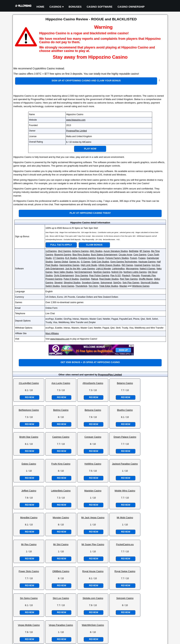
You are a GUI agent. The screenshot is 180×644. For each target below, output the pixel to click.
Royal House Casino (93, 571)
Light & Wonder (103, 269)
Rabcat (95, 279)
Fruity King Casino (61, 464)
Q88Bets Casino (61, 571)
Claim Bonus (94, 245)
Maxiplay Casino (93, 491)
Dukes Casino (29, 464)
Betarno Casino (125, 383)
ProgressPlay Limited (77, 131)
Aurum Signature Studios (116, 251)
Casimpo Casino (61, 437)
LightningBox (118, 269)
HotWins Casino (93, 464)
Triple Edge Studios (109, 286)
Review (29, 397)
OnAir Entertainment (64, 276)
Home (40, 7)
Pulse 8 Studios (71, 279)
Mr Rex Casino (29, 544)
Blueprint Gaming (63, 255)
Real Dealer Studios (109, 279)
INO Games (127, 265)
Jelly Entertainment (55, 269)
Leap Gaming (88, 269)
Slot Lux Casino (61, 598)
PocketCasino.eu (125, 544)
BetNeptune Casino (29, 410)
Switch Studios (53, 286)
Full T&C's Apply (61, 245)
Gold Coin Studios (100, 262)
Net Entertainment (83, 272)
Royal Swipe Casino (125, 571)
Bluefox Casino (125, 410)
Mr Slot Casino (61, 544)
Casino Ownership (131, 7)
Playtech (126, 276)
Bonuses (75, 7)
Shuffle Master (146, 279)
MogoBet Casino (29, 518)
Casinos (55, 7)
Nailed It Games (147, 269)
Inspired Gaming (142, 265)
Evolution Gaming (87, 258)
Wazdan (123, 286)
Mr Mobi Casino (125, 518)
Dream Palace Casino (125, 437)
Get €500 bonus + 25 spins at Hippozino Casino (90, 362)
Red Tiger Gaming (129, 279)
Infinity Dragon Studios (109, 265)
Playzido (136, 276)
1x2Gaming (51, 251)
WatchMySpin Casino (93, 625)
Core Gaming (140, 255)
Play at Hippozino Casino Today (90, 213)
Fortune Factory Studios (117, 258)
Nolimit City (117, 272)
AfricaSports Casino (93, 383)
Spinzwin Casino (125, 598)
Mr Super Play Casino (93, 544)
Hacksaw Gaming (147, 262)
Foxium (133, 258)
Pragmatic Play (148, 276)
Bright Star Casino (29, 437)
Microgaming (132, 269)
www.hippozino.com (76, 120)
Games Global (61, 262)
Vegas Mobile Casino (29, 625)
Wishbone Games (141, 286)
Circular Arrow (125, 255)
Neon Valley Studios (63, 272)
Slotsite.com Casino (93, 598)
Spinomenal (106, 283)
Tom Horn (93, 286)
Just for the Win (73, 269)
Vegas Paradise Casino (61, 625)
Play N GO (115, 276)
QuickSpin (85, 279)
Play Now (90, 149)
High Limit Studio (89, 265)
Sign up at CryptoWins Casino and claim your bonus (86, 81)
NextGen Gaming (102, 272)
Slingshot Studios (72, 283)
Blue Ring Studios (81, 255)
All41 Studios (96, 251)
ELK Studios (71, 258)
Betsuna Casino (93, 410)
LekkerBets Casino (61, 491)
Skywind (59, 283)
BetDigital (134, 251)
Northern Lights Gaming (135, 272)
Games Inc (74, 262)
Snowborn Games (90, 283)
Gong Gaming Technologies (124, 262)
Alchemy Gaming (80, 251)
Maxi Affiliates (52, 333)
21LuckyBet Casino (29, 383)
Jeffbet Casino (29, 491)
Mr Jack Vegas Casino (93, 518)
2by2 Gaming (64, 251)
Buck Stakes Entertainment (104, 255)
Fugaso (142, 258)
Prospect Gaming (54, 279)
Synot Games (68, 286)
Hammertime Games (69, 265)
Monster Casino (61, 518)
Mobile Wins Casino (125, 491)
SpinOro (117, 283)
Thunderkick (81, 286)
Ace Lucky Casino (61, 383)
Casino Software (100, 7)
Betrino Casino (61, 410)
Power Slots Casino (29, 571)
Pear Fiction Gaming (99, 276)
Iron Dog (156, 265)
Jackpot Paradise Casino (125, 464)
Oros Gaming (81, 276)
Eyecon (100, 258)
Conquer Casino (93, 437)
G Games (86, 262)
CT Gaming (59, 258)
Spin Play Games (131, 283)
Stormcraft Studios (150, 283)
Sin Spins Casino (29, 598)
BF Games (145, 251)
